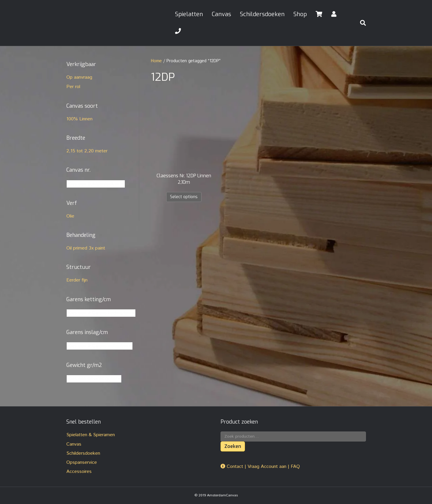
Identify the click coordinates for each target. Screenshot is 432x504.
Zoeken (233, 446)
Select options (184, 197)
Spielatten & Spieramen (91, 435)
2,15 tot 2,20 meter (87, 151)
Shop (300, 14)
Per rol (73, 87)
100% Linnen (79, 119)
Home (156, 61)
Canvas (221, 14)
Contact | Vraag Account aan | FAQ (260, 467)
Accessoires (79, 472)
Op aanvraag (79, 77)
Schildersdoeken (262, 14)
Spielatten (189, 14)
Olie (70, 216)
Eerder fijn (77, 280)
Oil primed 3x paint (86, 248)
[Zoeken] (361, 23)
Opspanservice (82, 462)
